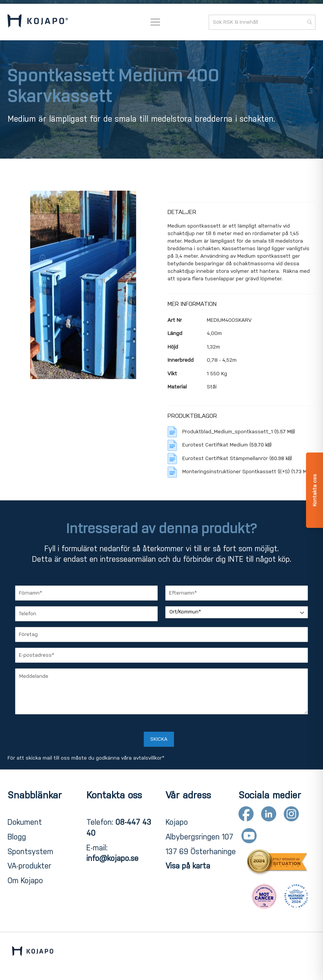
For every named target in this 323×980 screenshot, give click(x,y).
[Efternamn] (237, 593)
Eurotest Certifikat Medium (216, 445)
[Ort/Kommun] (237, 612)
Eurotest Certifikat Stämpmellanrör (226, 458)
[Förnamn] (86, 593)
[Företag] (161, 634)
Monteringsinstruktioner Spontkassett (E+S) (237, 472)
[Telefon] (86, 614)
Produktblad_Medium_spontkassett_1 (228, 432)
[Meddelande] (161, 691)
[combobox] (262, 22)
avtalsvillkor (148, 758)
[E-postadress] (161, 655)
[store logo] (38, 22)
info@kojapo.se (112, 858)
